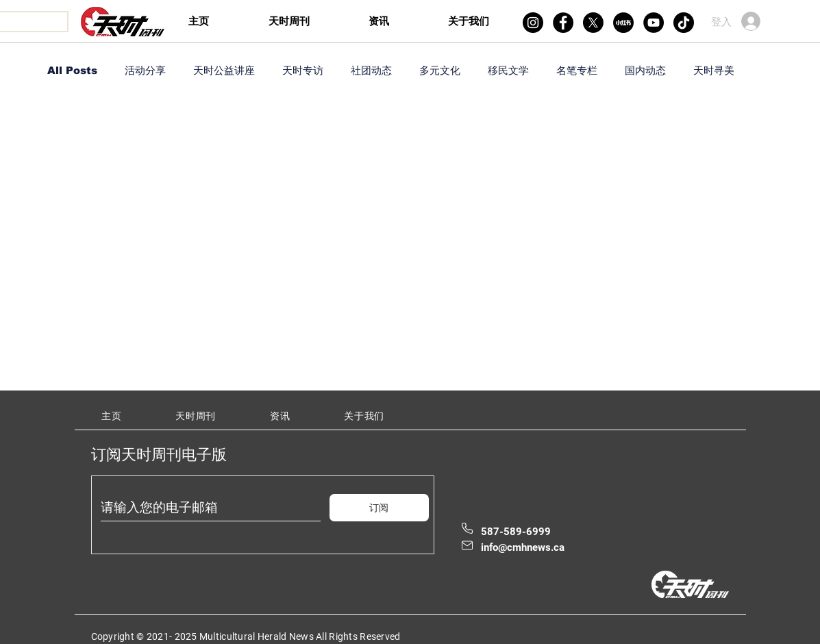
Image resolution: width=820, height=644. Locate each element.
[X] (593, 23)
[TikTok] (684, 23)
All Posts (72, 70)
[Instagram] (533, 23)
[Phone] (467, 528)
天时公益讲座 (224, 70)
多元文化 (440, 70)
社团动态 (371, 70)
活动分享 (145, 70)
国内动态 (645, 70)
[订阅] (379, 508)
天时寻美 (714, 70)
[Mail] (467, 545)
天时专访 (303, 70)
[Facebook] (563, 23)
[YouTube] (654, 23)
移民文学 (508, 70)
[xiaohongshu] (623, 23)
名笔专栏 (577, 70)
